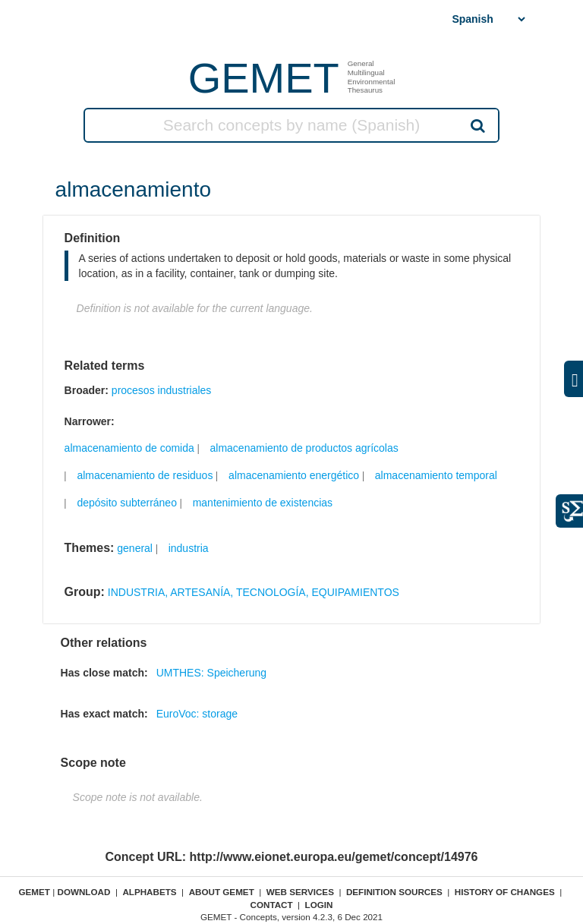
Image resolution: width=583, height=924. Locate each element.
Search (477, 125)
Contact (271, 905)
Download (84, 892)
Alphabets (149, 892)
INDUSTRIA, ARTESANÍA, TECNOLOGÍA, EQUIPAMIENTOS (254, 592)
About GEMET (222, 892)
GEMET (264, 78)
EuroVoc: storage (197, 714)
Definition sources (394, 892)
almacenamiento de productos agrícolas (304, 448)
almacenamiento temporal (436, 475)
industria (189, 548)
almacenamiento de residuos (145, 475)
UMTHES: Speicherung (212, 673)
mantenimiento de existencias (263, 503)
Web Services (300, 892)
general (135, 548)
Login (319, 905)
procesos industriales (162, 390)
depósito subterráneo (127, 503)
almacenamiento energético (294, 475)
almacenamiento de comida (129, 448)
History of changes (505, 892)
